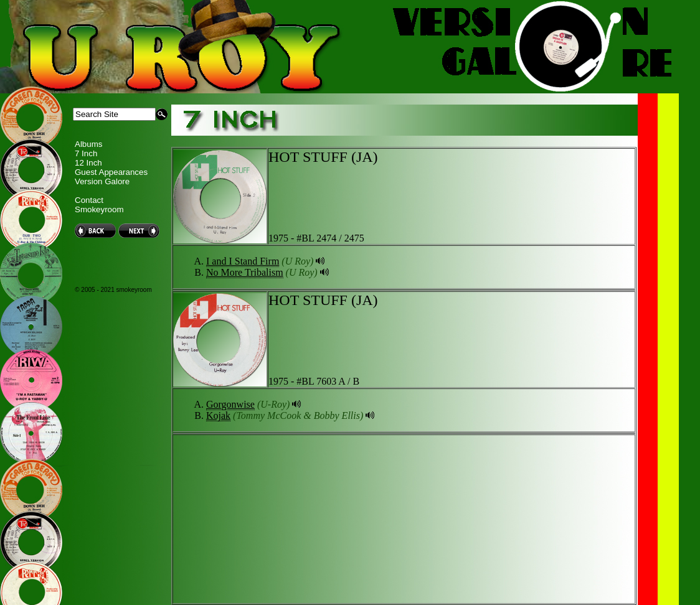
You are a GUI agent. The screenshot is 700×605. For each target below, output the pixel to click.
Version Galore (102, 181)
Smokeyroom (99, 209)
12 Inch (88, 163)
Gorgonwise (230, 404)
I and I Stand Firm (243, 261)
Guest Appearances (111, 172)
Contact (89, 200)
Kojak (218, 415)
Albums (88, 144)
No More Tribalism (245, 272)
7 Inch (86, 153)
